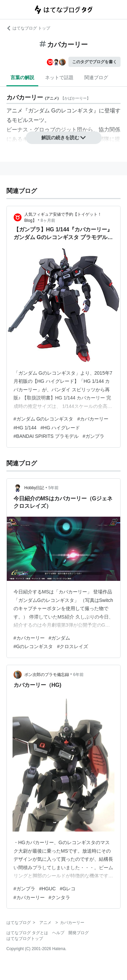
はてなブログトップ (25, 939)
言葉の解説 (22, 77)
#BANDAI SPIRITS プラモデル (46, 436)
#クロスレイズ (72, 646)
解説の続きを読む (64, 138)
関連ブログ (96, 77)
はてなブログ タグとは (27, 933)
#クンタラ (60, 897)
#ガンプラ (93, 436)
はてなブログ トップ (28, 28)
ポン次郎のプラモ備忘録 (47, 675)
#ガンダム (60, 638)
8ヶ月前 (48, 220)
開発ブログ (79, 933)
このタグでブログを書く (94, 62)
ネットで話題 (59, 77)
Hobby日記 (34, 488)
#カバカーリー (93, 419)
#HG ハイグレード (60, 428)
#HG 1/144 (25, 428)
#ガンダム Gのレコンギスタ (44, 419)
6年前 (78, 675)
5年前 (54, 488)
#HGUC (48, 889)
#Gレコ (68, 889)
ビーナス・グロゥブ (31, 130)
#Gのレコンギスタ (33, 646)
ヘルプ (58, 933)
